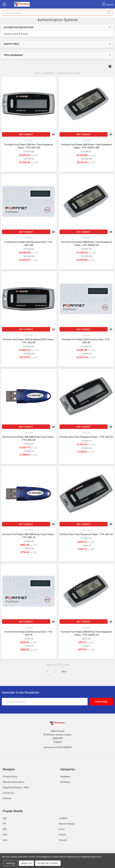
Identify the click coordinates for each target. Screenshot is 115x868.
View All (63, 840)
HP (4, 824)
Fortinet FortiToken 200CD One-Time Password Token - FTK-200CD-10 (86, 633)
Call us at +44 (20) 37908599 (58, 747)
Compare (53, 134)
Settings (11, 863)
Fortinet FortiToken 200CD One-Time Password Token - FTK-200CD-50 (86, 243)
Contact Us (8, 793)
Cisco (62, 829)
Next (66, 672)
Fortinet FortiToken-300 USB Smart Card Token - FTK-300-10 (29, 536)
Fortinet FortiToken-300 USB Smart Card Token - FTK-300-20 (29, 438)
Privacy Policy (10, 776)
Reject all (26, 863)
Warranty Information (13, 782)
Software (65, 782)
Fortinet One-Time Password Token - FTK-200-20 (86, 437)
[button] (110, 66)
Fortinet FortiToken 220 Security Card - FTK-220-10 (29, 633)
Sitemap (7, 798)
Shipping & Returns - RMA (16, 787)
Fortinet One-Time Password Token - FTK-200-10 (86, 534)
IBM (5, 829)
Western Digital (67, 824)
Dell (5, 818)
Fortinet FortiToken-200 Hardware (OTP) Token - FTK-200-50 (29, 341)
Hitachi (62, 834)
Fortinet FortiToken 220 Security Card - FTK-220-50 (86, 341)
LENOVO (63, 818)
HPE (5, 834)
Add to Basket (26, 134)
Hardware (65, 776)
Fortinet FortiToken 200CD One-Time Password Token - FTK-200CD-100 (86, 146)
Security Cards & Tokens (16, 34)
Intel (5, 840)
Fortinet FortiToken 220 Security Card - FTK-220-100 (29, 243)
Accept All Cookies (48, 863)
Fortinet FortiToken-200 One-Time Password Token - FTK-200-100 (29, 146)
